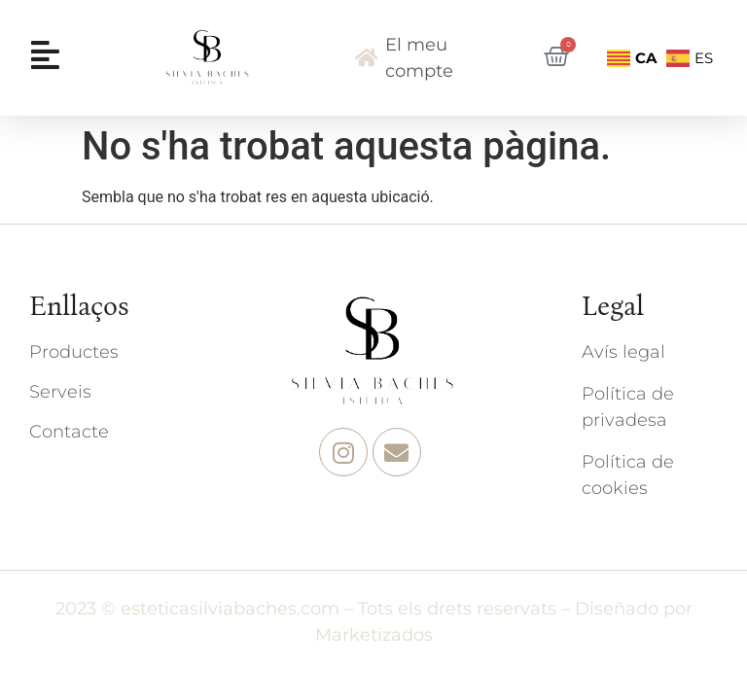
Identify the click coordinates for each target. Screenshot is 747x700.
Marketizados (374, 635)
